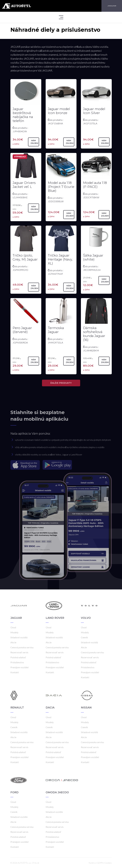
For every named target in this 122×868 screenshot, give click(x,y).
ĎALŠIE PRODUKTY (61, 383)
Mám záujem (34, 142)
